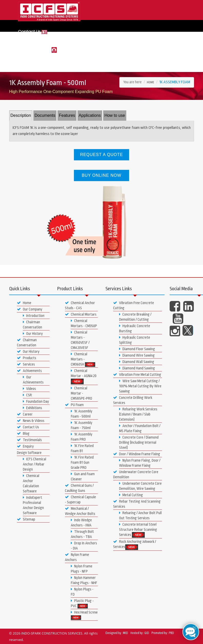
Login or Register (37, 50)
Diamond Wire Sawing (137, 355)
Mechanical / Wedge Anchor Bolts (80, 511)
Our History (33, 334)
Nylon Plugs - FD (82, 592)
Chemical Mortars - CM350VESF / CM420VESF (80, 340)
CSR (27, 395)
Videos (29, 389)
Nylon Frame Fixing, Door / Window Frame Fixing (140, 463)
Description (21, 115)
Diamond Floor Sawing (137, 349)
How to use (115, 115)
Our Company (30, 309)
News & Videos (31, 421)
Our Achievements (33, 380)
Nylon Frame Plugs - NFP (82, 569)
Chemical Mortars (81, 314)
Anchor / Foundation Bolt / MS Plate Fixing (140, 428)
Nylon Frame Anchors (77, 557)
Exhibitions (32, 408)
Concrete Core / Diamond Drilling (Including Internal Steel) (139, 442)
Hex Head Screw (84, 615)
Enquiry (25, 446)
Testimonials (29, 440)
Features (67, 115)
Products (27, 358)
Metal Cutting (131, 495)
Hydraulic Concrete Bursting (135, 328)
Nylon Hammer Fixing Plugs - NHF (84, 580)
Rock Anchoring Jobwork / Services (135, 545)
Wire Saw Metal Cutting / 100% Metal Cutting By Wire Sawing (140, 386)
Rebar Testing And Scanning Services (137, 504)
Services (26, 364)
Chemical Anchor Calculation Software (31, 483)
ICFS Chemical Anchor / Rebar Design (35, 464)
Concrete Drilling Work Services (133, 400)
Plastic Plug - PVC (82, 604)
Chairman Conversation (32, 325)
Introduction (34, 316)
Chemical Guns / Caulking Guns (79, 488)
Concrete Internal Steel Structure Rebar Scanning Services (138, 530)
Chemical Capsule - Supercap (80, 500)
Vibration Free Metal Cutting (137, 375)
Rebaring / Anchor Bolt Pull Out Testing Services (140, 515)
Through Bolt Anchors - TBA (82, 534)
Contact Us (33, 32)
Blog (23, 433)
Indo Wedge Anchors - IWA (81, 523)
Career (25, 414)
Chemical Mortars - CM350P (84, 323)
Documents (45, 115)
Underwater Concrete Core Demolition (136, 474)
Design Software (29, 453)
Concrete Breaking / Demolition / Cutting (135, 317)
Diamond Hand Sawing (137, 368)
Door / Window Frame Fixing (137, 454)
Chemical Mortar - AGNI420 (84, 376)
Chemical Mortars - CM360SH (83, 359)
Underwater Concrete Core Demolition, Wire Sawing (140, 486)
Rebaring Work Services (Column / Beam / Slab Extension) (138, 414)
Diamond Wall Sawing (137, 362)
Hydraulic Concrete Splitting (135, 340)
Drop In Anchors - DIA (84, 546)
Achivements (29, 371)
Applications (90, 115)
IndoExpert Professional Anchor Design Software (33, 505)
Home (151, 82)
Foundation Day (36, 401)
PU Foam (74, 405)
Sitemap (26, 519)
